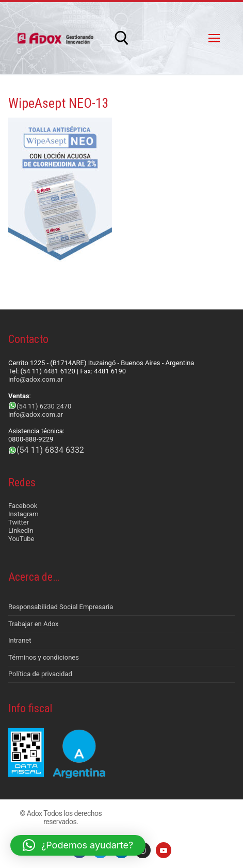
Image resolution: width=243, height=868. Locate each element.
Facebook (23, 506)
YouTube (21, 539)
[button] (78, 845)
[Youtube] (164, 850)
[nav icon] (214, 38)
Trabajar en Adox (34, 624)
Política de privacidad (40, 674)
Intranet (20, 640)
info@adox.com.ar (36, 379)
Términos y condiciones (44, 657)
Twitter (19, 522)
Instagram (23, 514)
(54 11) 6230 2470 (44, 406)
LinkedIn (21, 530)
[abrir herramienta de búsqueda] (122, 38)
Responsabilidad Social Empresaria (61, 607)
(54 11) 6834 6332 (50, 450)
